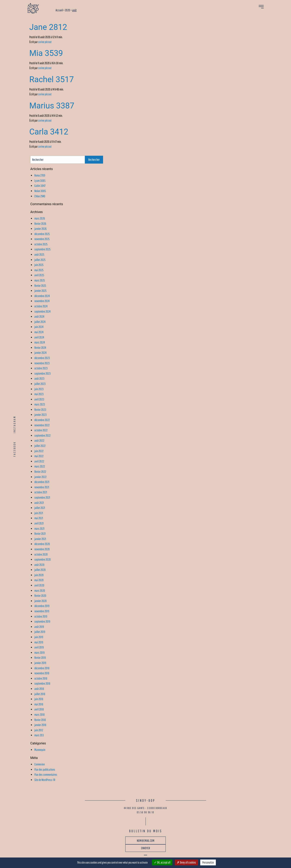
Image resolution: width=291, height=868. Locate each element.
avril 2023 (39, 399)
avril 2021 (39, 523)
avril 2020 (39, 585)
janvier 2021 (40, 539)
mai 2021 (39, 518)
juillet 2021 (40, 508)
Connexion (40, 764)
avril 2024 (39, 337)
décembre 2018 (42, 668)
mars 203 (39, 735)
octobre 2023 (41, 368)
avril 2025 (39, 275)
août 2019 (39, 627)
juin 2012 (39, 730)
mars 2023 (40, 404)
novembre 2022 (42, 425)
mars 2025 (40, 280)
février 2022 (40, 472)
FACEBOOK (15, 449)
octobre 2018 (41, 678)
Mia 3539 (46, 53)
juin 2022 (39, 451)
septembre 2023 (43, 373)
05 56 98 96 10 (145, 812)
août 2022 (39, 440)
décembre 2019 (42, 606)
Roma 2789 (40, 175)
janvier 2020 (41, 601)
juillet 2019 (40, 632)
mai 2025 (39, 270)
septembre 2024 (42, 311)
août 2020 (39, 565)
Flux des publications (45, 769)
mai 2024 (39, 332)
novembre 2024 (42, 301)
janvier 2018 (40, 725)
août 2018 (39, 689)
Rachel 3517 (52, 79)
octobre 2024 (41, 306)
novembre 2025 (42, 239)
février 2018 (40, 720)
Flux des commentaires (46, 774)
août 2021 (39, 503)
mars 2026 (40, 218)
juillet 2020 (40, 570)
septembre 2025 (42, 249)
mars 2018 (40, 715)
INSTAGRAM (15, 424)
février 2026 (40, 224)
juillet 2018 (40, 694)
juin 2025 (39, 265)
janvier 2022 (40, 477)
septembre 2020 (43, 559)
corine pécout (45, 42)
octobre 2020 (41, 554)
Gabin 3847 (40, 186)
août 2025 (39, 254)
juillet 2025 (40, 260)
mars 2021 (39, 529)
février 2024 (40, 348)
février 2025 (40, 286)
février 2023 (40, 410)
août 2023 (39, 378)
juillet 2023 (40, 384)
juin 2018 (39, 699)
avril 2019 (39, 647)
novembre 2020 (42, 549)
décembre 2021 (42, 482)
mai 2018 (39, 704)
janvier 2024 (40, 353)
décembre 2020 (42, 544)
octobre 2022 (41, 430)
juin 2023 (39, 389)
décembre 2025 (42, 234)
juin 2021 (39, 513)
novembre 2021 (42, 487)
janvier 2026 (40, 229)
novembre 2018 (42, 673)
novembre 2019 (42, 611)
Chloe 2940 (40, 196)
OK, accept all (162, 862)
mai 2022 (39, 456)
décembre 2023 (42, 358)
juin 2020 (39, 575)
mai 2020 (39, 580)
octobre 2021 (41, 492)
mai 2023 (39, 394)
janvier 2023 (41, 415)
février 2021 (40, 534)
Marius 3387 (52, 106)
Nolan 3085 (40, 191)
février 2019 (40, 658)
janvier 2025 (40, 291)
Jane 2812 (48, 27)
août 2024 (39, 316)
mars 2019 (39, 653)
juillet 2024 (40, 322)
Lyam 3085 (40, 181)
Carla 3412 (49, 132)
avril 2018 (39, 709)
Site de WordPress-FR (45, 780)
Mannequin (40, 750)
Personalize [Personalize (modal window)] (208, 862)
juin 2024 (39, 327)
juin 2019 (39, 637)
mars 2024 (40, 342)
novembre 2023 (42, 363)
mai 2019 (39, 642)
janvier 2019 (40, 663)
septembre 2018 (42, 683)
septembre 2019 (42, 621)
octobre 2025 (41, 244)
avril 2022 (39, 461)
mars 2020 (40, 591)
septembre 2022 (42, 435)
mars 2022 (40, 466)
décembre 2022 (42, 420)
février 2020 (40, 596)
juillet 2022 (40, 446)
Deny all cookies (186, 862)
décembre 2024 (42, 296)
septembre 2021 (42, 497)
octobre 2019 (41, 616)
